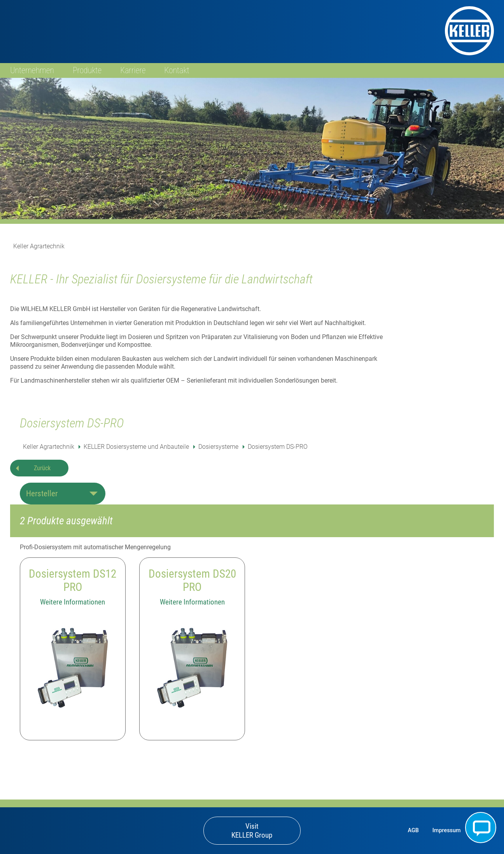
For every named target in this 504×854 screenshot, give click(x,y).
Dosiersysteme (218, 447)
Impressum (447, 830)
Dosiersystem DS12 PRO (73, 580)
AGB (413, 830)
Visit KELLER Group (252, 831)
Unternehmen (32, 70)
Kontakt (177, 70)
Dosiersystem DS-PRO (278, 447)
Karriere (133, 70)
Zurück (42, 468)
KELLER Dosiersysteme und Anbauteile (136, 447)
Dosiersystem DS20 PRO (192, 580)
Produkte (87, 70)
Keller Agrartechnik (39, 246)
